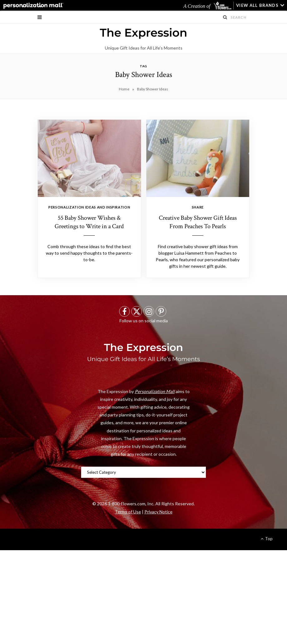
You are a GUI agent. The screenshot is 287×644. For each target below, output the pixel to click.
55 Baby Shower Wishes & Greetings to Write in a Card (89, 222)
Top (267, 539)
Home (124, 89)
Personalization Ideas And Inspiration (89, 207)
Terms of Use (128, 512)
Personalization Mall (155, 391)
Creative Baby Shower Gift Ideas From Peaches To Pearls (198, 222)
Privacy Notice (158, 512)
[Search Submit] (225, 17)
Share (198, 207)
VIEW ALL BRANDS (257, 5)
